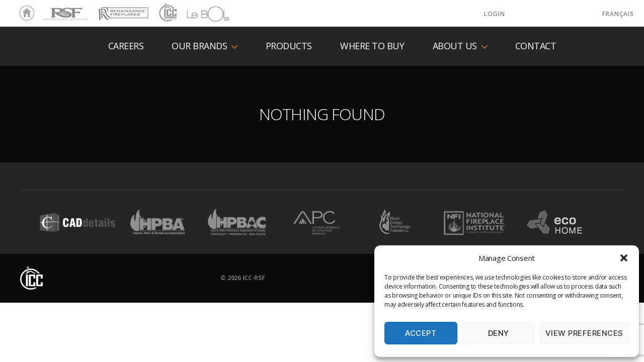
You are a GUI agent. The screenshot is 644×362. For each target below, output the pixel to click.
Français (618, 14)
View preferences (584, 333)
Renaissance (122, 9)
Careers (126, 46)
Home (24, 14)
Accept (421, 333)
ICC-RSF (254, 278)
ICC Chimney (167, 14)
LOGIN (495, 14)
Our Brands (199, 46)
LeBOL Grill (199, 14)
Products (289, 46)
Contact (536, 46)
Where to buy (372, 46)
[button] (624, 258)
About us (455, 46)
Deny (499, 333)
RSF (48, 9)
